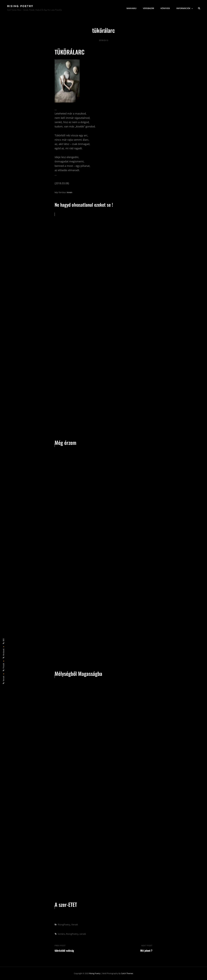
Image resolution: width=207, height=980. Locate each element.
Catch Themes (127, 973)
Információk (185, 8)
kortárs (61, 934)
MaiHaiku (131, 8)
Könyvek (165, 8)
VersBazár (148, 8)
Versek (75, 924)
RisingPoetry (64, 924)
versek (83, 934)
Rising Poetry (20, 6)
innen (70, 192)
